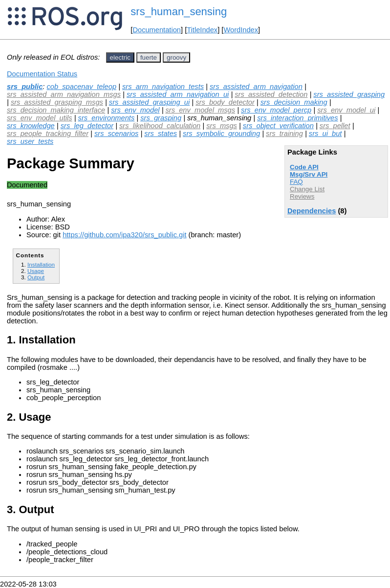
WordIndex (241, 30)
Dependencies (312, 211)
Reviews (302, 196)
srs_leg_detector (87, 126)
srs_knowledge (31, 126)
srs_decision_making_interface (56, 110)
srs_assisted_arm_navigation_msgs (64, 94)
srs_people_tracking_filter (48, 134)
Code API (304, 167)
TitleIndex (202, 30)
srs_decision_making (294, 102)
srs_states (161, 134)
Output (36, 277)
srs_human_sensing (179, 11)
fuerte (149, 57)
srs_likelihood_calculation (160, 126)
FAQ (296, 182)
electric (120, 57)
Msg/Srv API (309, 174)
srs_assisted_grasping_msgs (57, 102)
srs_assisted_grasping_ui (149, 102)
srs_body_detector (225, 102)
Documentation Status (42, 74)
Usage (36, 271)
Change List (307, 189)
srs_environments (107, 118)
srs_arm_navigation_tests (163, 87)
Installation (41, 264)
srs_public (25, 87)
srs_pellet (335, 126)
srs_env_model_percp (276, 110)
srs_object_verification (278, 126)
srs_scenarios (116, 134)
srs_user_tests (30, 141)
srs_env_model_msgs (201, 110)
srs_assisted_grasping (349, 94)
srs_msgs (222, 126)
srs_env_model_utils (40, 118)
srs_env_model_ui (346, 110)
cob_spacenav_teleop (81, 87)
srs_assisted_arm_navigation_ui (178, 94)
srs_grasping (161, 118)
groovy (176, 57)
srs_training (284, 134)
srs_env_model (135, 110)
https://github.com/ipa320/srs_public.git (124, 235)
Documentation (157, 30)
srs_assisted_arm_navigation (256, 87)
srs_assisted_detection (271, 94)
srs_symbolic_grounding (221, 134)
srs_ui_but (325, 134)
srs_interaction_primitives (297, 118)
